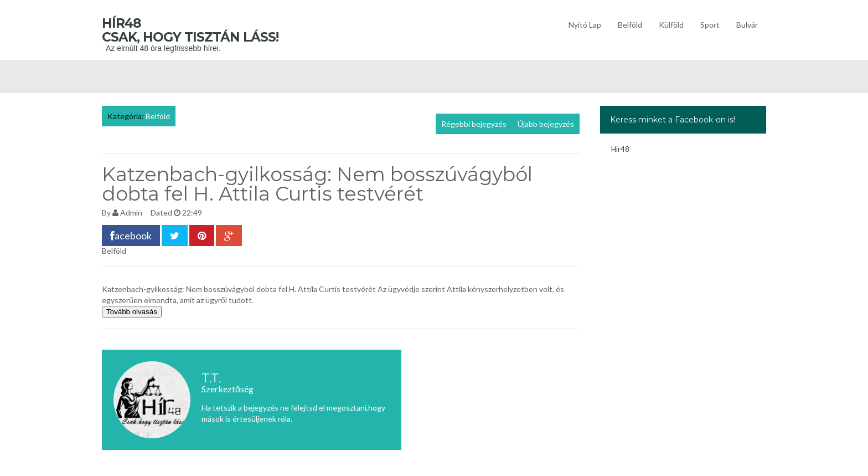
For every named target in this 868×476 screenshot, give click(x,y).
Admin (131, 213)
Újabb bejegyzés (546, 124)
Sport (710, 25)
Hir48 (620, 149)
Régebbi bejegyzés (474, 124)
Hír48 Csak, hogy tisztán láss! (207, 30)
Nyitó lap (585, 25)
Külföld (671, 25)
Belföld (630, 25)
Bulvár (747, 25)
